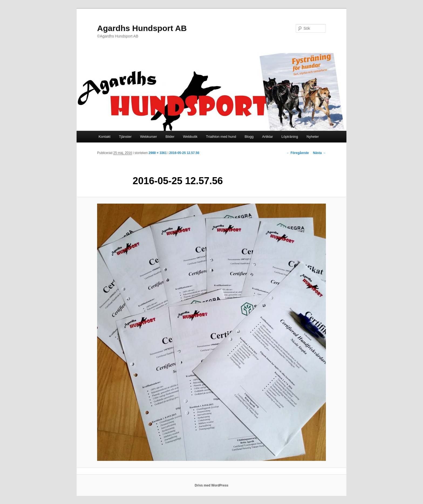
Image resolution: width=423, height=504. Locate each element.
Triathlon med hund (221, 137)
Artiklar (267, 137)
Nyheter (313, 137)
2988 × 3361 (158, 153)
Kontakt (104, 137)
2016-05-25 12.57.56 (184, 153)
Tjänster (125, 137)
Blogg (249, 137)
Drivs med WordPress (212, 485)
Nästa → (319, 153)
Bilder (170, 137)
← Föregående (298, 153)
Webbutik (190, 137)
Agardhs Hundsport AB (142, 28)
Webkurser (149, 137)
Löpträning (290, 137)
